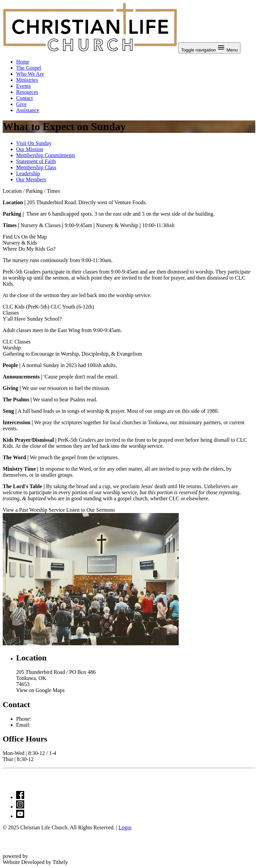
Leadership (28, 173)
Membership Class (36, 167)
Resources (27, 92)
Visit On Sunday (34, 143)
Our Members (31, 179)
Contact (25, 98)
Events (24, 86)
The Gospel (29, 68)
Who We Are (30, 74)
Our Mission (30, 149)
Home (23, 62)
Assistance (28, 110)
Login (125, 827)
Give (21, 104)
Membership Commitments (46, 155)
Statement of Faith (36, 161)
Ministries (27, 80)
